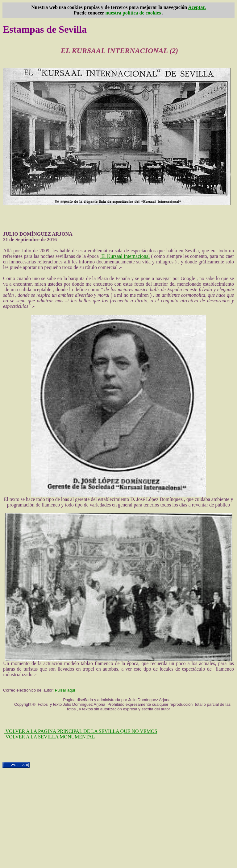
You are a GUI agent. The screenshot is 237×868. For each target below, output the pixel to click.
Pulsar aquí (64, 690)
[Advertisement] (118, 822)
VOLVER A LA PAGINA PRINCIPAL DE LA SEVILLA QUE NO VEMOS (81, 731)
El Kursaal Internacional (125, 256)
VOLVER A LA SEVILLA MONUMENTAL (50, 737)
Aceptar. (197, 7)
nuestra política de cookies (133, 13)
